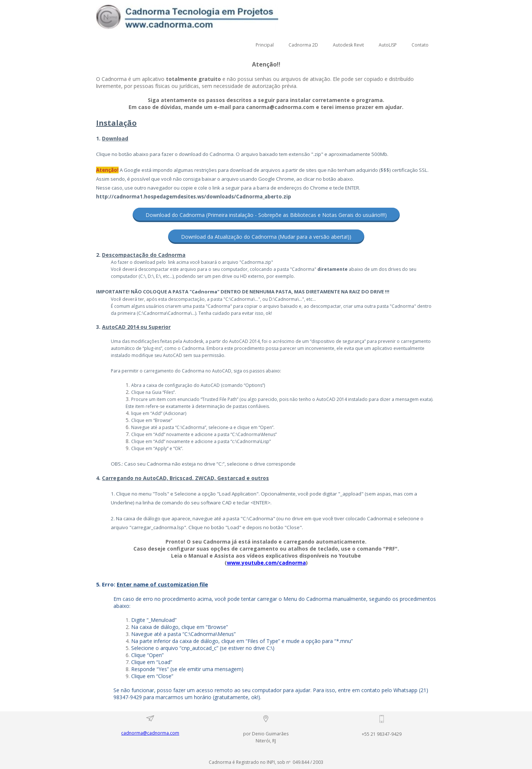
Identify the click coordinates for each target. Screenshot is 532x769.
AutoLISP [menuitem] (388, 45)
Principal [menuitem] (265, 45)
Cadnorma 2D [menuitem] (303, 45)
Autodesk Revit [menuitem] (348, 45)
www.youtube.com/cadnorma (266, 563)
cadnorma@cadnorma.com (150, 733)
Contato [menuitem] (420, 45)
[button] (266, 215)
